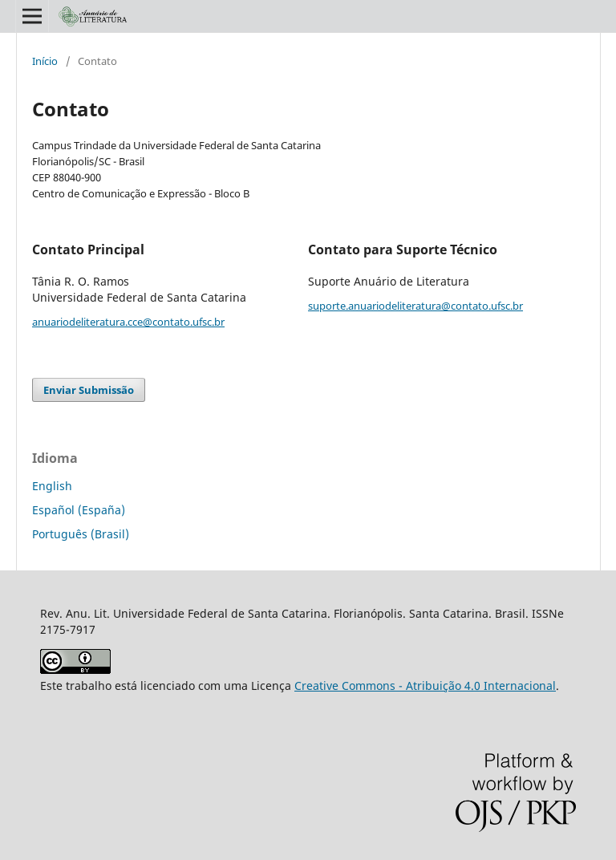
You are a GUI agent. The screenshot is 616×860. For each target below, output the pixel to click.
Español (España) (79, 510)
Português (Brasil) (81, 534)
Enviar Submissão (89, 390)
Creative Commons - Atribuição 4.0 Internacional (425, 686)
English (52, 486)
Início (45, 61)
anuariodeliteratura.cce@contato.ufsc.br (128, 322)
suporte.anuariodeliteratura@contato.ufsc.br (415, 306)
